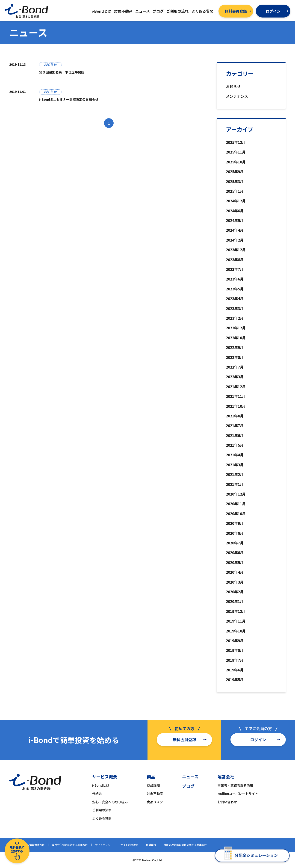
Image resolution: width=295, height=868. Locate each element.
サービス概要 (105, 776)
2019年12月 (236, 611)
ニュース (190, 776)
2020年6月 (235, 552)
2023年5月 (235, 289)
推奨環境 (151, 845)
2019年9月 (235, 641)
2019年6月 (235, 670)
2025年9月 (235, 171)
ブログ (188, 786)
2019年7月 (235, 660)
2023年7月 (235, 269)
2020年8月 (235, 533)
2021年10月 (236, 406)
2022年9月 (235, 347)
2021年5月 (235, 445)
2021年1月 (235, 484)
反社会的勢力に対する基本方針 (70, 845)
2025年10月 (236, 162)
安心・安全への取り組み (110, 802)
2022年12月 (236, 328)
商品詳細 (153, 785)
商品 (151, 776)
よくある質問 (102, 818)
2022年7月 (235, 367)
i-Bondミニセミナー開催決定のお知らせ (69, 99)
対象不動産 (155, 794)
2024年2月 (235, 240)
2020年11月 (236, 504)
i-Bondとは (101, 785)
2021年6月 (235, 435)
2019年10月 (236, 631)
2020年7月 (235, 543)
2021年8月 (235, 416)
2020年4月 (235, 572)
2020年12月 (236, 494)
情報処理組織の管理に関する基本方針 (185, 845)
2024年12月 (236, 201)
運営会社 (226, 776)
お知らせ (233, 86)
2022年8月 (235, 357)
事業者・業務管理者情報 (235, 785)
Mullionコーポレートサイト (238, 794)
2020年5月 (235, 562)
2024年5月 (235, 220)
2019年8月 (235, 650)
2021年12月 (236, 387)
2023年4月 (235, 298)
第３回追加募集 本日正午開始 (62, 72)
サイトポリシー (104, 845)
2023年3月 (235, 308)
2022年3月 (235, 377)
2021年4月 (235, 455)
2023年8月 (235, 260)
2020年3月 (235, 582)
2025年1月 (235, 191)
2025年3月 (235, 181)
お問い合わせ (227, 802)
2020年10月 (236, 514)
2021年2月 (235, 474)
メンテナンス (237, 96)
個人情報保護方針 (34, 845)
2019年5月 (235, 679)
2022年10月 (236, 338)
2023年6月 (235, 279)
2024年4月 (235, 230)
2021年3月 (235, 465)
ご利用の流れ (102, 810)
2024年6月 (235, 211)
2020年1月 (235, 601)
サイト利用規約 (129, 845)
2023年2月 (235, 318)
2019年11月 (236, 621)
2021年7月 (235, 425)
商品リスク (155, 802)
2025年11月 (236, 152)
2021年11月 (236, 396)
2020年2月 (235, 592)
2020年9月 (235, 523)
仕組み (97, 794)
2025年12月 (236, 142)
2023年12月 (236, 250)
